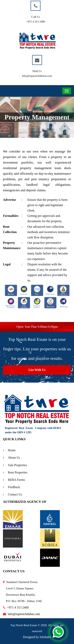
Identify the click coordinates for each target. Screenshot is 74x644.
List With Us (37, 370)
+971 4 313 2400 (35, 22)
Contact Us (13, 494)
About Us (12, 458)
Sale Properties (15, 465)
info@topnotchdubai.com (37, 76)
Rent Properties (15, 472)
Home (9, 450)
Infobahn (45, 637)
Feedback (11, 487)
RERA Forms (14, 480)
